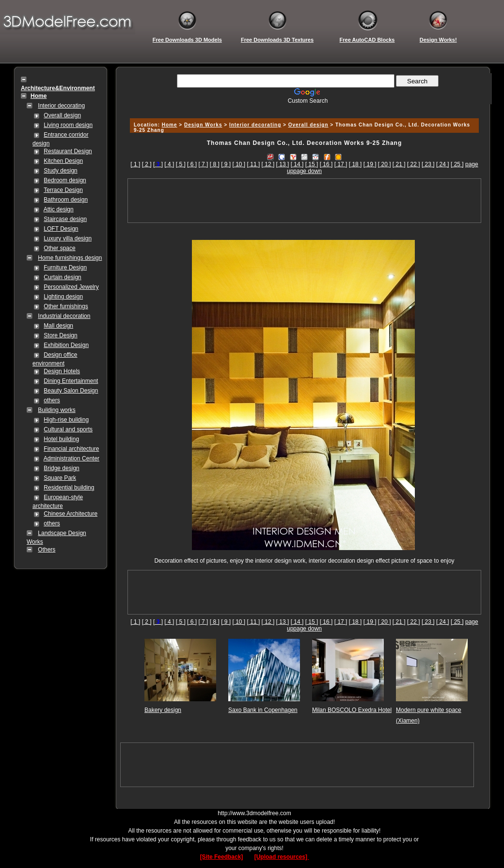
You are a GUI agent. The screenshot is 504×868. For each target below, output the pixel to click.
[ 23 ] (428, 164)
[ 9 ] (226, 164)
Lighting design (63, 297)
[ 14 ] (297, 164)
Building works (56, 410)
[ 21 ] (399, 164)
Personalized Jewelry (71, 287)
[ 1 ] (135, 164)
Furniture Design (65, 268)
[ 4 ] (169, 164)
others (52, 400)
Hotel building (61, 439)
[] (158, 164)
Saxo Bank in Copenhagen (263, 710)
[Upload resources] (282, 857)
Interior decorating (61, 106)
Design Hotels (62, 371)
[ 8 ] (215, 164)
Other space (59, 248)
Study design (60, 171)
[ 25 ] (457, 164)
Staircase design (65, 219)
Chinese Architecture (71, 514)
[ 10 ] (239, 164)
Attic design (59, 209)
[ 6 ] (192, 164)
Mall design (58, 326)
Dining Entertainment (71, 381)
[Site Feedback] (222, 857)
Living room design (68, 125)
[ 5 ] (181, 164)
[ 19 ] (370, 164)
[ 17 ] (341, 164)
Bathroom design (66, 200)
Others (47, 550)
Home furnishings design (70, 258)
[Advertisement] (303, 108)
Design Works (203, 125)
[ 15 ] (312, 164)
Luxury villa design (68, 238)
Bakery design (163, 710)
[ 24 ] (443, 164)
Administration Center (71, 458)
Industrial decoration (64, 316)
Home (170, 125)
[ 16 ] (326, 164)
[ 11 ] (254, 164)
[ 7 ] (203, 164)
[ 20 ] (385, 164)
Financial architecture (71, 449)
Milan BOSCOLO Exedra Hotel (352, 710)
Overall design (62, 115)
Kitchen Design (63, 161)
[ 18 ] (355, 164)
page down (307, 171)
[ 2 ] (147, 164)
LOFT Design (61, 229)
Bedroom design (65, 180)
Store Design (60, 335)
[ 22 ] (414, 164)
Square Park (60, 478)
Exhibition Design (66, 345)
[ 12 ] (268, 164)
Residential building (69, 488)
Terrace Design (63, 190)
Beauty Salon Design (71, 391)
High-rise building (66, 420)
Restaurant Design (68, 151)
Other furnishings (66, 306)
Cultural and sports (68, 429)
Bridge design (61, 468)
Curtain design (62, 277)
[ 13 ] (283, 164)
